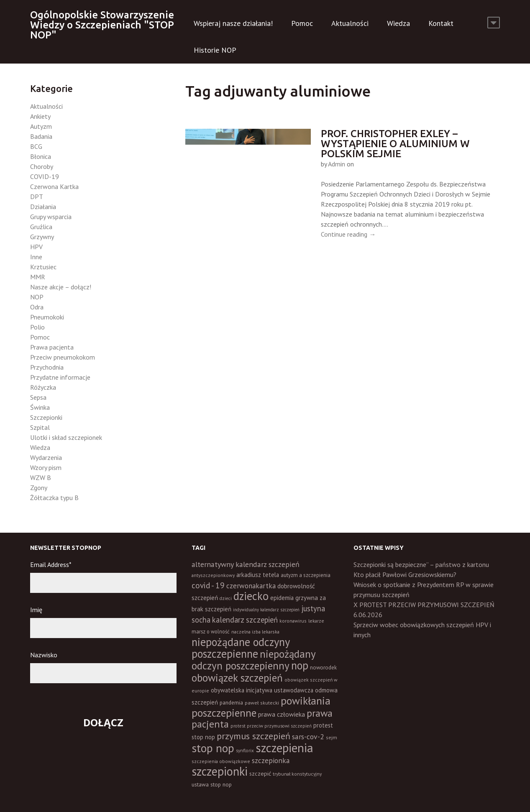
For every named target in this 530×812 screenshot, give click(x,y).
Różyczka (43, 387)
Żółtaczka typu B (54, 498)
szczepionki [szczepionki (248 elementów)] (220, 771)
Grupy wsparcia (51, 217)
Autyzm (41, 126)
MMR (38, 277)
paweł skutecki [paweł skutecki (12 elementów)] (262, 703)
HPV (36, 247)
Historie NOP (215, 50)
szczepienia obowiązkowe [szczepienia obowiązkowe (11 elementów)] (221, 761)
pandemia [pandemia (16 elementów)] (231, 702)
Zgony (39, 488)
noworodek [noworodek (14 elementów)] (323, 668)
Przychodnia (47, 367)
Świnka (40, 407)
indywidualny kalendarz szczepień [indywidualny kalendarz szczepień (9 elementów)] (266, 610)
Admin (337, 164)
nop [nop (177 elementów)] (300, 665)
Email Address (51, 564)
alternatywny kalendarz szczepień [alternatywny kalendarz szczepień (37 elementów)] (246, 564)
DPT (37, 197)
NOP (37, 297)
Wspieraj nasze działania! (233, 23)
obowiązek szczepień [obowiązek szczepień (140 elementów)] (237, 678)
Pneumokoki (47, 317)
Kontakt (441, 23)
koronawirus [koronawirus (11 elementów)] (293, 621)
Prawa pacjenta (52, 347)
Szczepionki (46, 417)
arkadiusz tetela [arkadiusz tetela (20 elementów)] (258, 575)
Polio (37, 327)
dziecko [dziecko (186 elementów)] (251, 596)
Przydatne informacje (60, 377)
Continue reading (348, 234)
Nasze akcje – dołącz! (61, 287)
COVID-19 (45, 176)
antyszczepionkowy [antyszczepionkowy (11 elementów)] (213, 575)
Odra (37, 307)
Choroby (42, 166)
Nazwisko (44, 655)
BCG (36, 146)
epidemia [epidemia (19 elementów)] (282, 598)
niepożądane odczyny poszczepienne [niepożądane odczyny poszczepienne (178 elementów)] (241, 648)
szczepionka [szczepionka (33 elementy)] (271, 760)
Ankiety (40, 116)
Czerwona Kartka (54, 186)
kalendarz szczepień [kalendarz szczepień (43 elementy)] (245, 620)
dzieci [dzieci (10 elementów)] (226, 598)
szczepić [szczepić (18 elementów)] (260, 774)
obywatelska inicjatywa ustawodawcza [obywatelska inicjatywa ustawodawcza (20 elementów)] (262, 690)
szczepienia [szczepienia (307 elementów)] (284, 748)
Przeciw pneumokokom (63, 357)
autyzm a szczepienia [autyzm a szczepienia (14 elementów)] (306, 575)
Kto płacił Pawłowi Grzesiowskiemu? (405, 575)
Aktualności (350, 23)
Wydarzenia (46, 457)
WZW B (41, 477)
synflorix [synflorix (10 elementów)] (245, 751)
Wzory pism (46, 467)
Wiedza (398, 23)
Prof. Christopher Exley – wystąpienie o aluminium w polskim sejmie (395, 144)
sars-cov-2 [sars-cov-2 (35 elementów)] (308, 737)
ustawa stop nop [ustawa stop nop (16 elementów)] (212, 784)
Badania (41, 136)
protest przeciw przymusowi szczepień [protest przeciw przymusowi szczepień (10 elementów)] (271, 726)
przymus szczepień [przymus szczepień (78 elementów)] (253, 736)
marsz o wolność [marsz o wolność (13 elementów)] (211, 631)
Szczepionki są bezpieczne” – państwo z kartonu (421, 564)
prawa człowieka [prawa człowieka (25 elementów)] (282, 714)
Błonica (41, 156)
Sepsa (38, 397)
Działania (43, 207)
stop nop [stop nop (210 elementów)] (213, 748)
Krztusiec (43, 267)
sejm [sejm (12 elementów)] (332, 737)
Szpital (40, 427)
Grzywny (42, 237)
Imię (36, 610)
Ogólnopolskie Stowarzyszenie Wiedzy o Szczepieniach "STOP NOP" (102, 25)
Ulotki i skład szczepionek (66, 437)
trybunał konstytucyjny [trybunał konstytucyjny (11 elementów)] (297, 774)
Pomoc (302, 23)
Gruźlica (41, 227)
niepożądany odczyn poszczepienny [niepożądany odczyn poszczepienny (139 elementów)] (253, 660)
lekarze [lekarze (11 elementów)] (316, 621)
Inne (36, 257)
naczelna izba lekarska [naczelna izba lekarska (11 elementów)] (255, 632)
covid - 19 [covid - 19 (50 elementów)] (208, 585)
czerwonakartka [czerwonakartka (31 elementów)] (251, 586)
